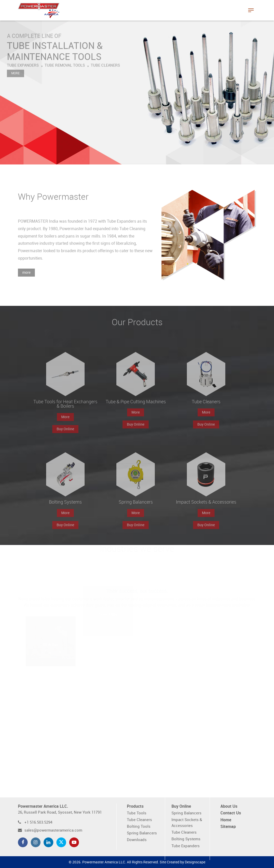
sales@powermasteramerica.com (53, 830)
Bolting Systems (186, 839)
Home (226, 820)
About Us (229, 807)
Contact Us (231, 813)
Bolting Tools (139, 827)
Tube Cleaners (139, 820)
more (26, 279)
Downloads (137, 840)
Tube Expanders (186, 846)
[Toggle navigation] (251, 10)
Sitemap (228, 827)
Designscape (195, 862)
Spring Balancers (142, 833)
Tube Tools (137, 813)
